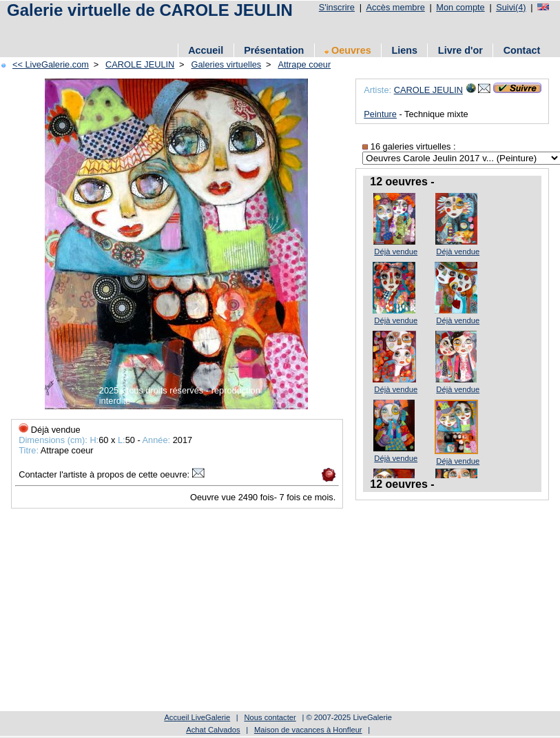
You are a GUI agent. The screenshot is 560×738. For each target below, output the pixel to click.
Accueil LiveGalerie (197, 717)
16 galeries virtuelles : (409, 146)
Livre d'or (460, 50)
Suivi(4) (511, 7)
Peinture (380, 114)
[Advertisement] (199, 612)
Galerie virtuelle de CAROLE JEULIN (150, 10)
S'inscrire (337, 7)
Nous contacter (270, 717)
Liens (404, 50)
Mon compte (460, 7)
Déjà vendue (396, 252)
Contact (522, 50)
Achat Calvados (213, 730)
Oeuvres (348, 50)
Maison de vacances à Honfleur (308, 730)
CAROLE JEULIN (428, 90)
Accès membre (395, 7)
